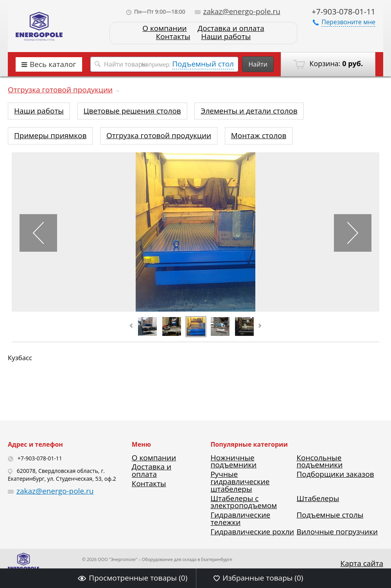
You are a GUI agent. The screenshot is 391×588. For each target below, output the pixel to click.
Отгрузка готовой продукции (60, 90)
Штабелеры (318, 498)
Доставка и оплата (231, 28)
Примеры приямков (50, 135)
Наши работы (226, 37)
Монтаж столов (259, 135)
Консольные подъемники (319, 461)
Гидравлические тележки (240, 519)
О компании (164, 28)
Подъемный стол (203, 64)
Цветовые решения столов (132, 111)
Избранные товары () (258, 578)
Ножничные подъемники (233, 461)
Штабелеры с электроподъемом (244, 502)
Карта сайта (362, 563)
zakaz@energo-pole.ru (238, 11)
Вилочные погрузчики (337, 532)
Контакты (173, 37)
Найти (258, 64)
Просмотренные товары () (133, 578)
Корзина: (328, 64)
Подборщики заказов (335, 474)
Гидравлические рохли (252, 532)
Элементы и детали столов (249, 111)
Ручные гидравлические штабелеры (240, 482)
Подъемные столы (330, 515)
